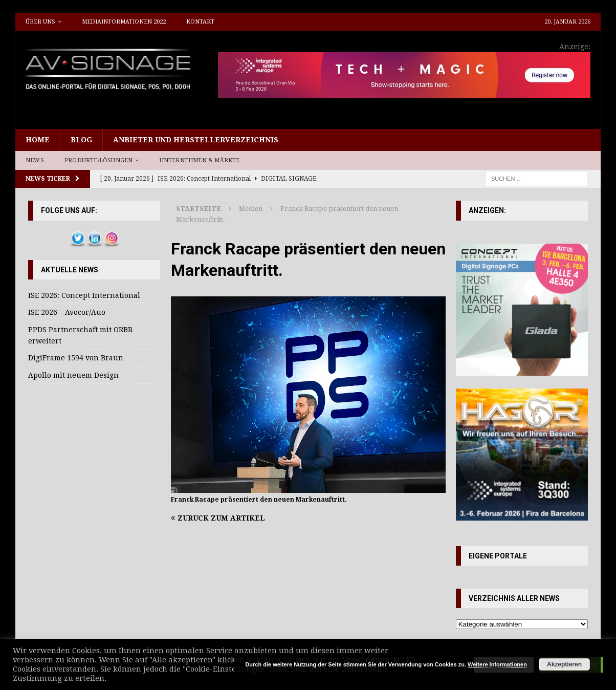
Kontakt (200, 22)
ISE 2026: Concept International (84, 295)
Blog (81, 140)
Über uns (40, 22)
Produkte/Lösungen (98, 160)
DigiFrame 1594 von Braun (76, 358)
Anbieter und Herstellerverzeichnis (196, 140)
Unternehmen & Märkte (200, 160)
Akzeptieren (564, 664)
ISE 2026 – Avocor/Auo (67, 312)
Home (38, 140)
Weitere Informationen (497, 664)
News (35, 160)
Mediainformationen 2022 (124, 22)
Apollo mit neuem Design (73, 375)
